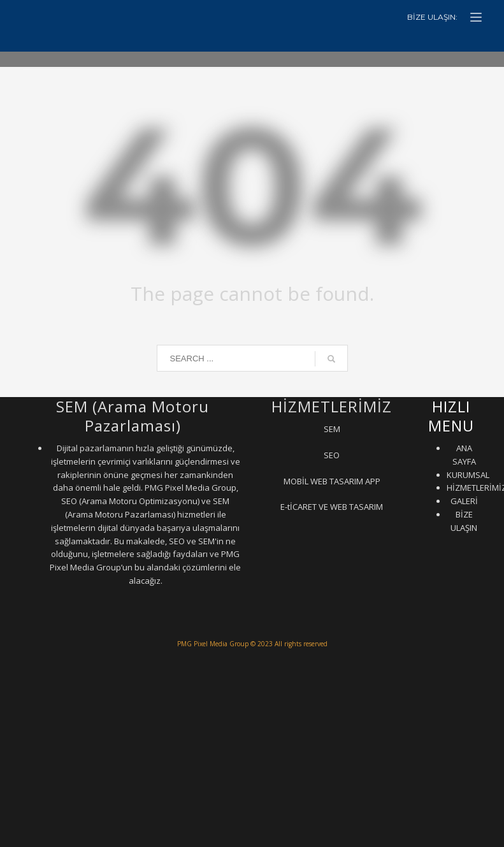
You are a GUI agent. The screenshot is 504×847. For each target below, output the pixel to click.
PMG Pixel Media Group (213, 644)
